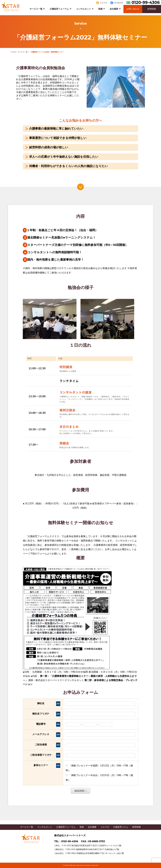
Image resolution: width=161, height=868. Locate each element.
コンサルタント (85, 9)
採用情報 (152, 9)
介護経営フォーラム (61, 9)
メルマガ (102, 3)
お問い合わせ (133, 9)
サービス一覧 (37, 9)
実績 (102, 9)
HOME (13, 52)
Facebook (117, 3)
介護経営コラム (121, 827)
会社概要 (115, 9)
